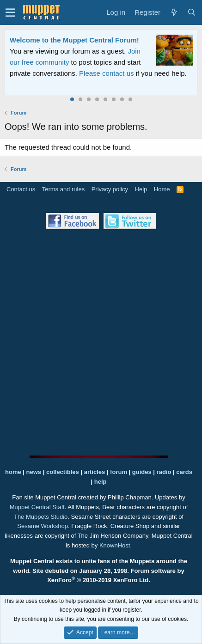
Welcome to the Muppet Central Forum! (74, 40)
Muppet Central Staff (37, 507)
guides (142, 472)
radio (164, 472)
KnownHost (115, 545)
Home (162, 189)
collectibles (63, 472)
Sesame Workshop (43, 526)
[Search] (191, 12)
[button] (10, 12)
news (34, 472)
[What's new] (174, 12)
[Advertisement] (101, 342)
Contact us (21, 189)
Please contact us (106, 73)
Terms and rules (63, 189)
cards (184, 472)
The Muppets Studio (41, 517)
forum (119, 472)
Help (141, 189)
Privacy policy (110, 189)
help (101, 482)
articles (95, 472)
